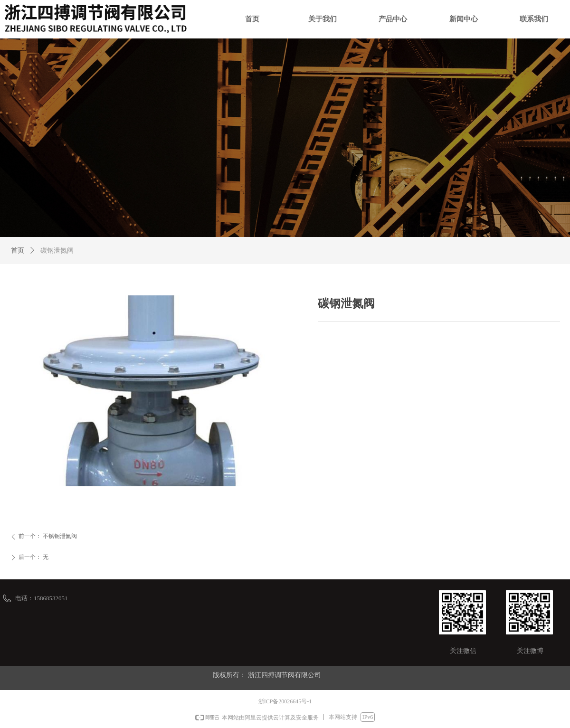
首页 (18, 251)
